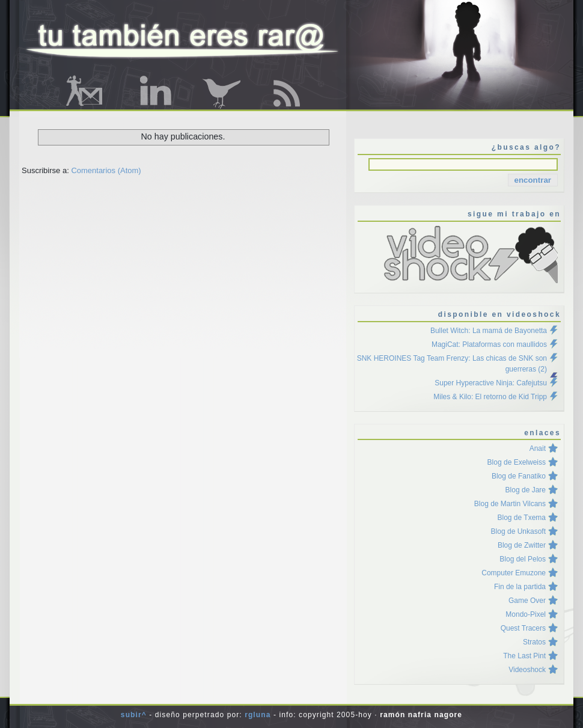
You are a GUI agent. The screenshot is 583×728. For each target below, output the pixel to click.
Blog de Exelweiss (517, 462)
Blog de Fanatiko (519, 476)
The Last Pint (524, 656)
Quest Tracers (523, 628)
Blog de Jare (526, 490)
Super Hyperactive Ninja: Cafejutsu (491, 383)
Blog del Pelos (523, 559)
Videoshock (527, 670)
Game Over (527, 601)
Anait (538, 448)
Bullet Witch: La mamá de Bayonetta (489, 331)
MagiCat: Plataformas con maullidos (489, 344)
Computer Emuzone (514, 573)
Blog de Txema (522, 518)
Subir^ (134, 715)
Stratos (534, 642)
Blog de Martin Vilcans (510, 504)
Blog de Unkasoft (518, 531)
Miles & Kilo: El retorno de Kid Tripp (490, 397)
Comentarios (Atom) (106, 170)
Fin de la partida (520, 587)
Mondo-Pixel (526, 614)
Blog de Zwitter (522, 545)
